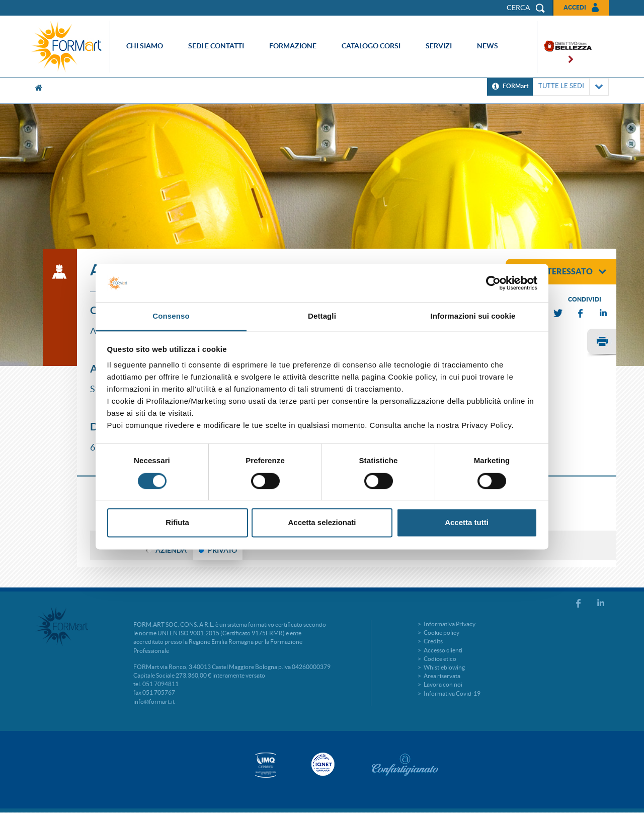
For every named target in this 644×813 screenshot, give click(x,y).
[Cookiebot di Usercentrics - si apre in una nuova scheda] (493, 283)
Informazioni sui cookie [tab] (473, 316)
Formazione (293, 46)
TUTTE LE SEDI (571, 87)
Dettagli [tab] (322, 316)
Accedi (575, 7)
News (488, 46)
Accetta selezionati (322, 523)
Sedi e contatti (216, 46)
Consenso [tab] (171, 316)
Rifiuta (177, 523)
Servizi (439, 46)
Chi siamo (145, 46)
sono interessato (560, 271)
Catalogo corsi (371, 46)
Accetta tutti (467, 523)
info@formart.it (154, 701)
